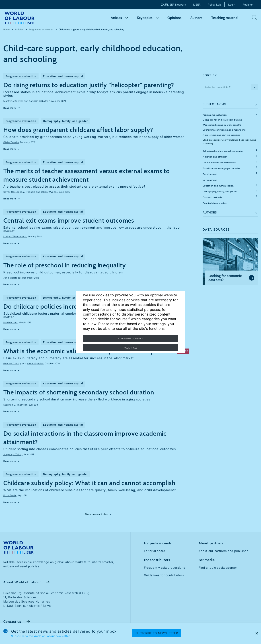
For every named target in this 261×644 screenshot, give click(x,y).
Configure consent (131, 338)
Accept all (130, 348)
